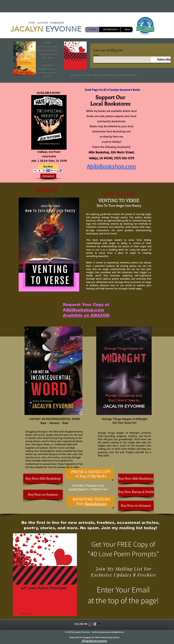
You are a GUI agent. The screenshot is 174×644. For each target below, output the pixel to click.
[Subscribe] (161, 60)
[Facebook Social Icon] (95, 624)
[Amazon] (48, 176)
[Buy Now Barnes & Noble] (136, 492)
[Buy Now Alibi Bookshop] (43, 479)
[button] (48, 168)
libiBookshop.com (85, 310)
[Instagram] (90, 624)
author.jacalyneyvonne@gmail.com (108, 632)
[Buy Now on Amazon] (43, 495)
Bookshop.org (96, 503)
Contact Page (77, 489)
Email (96, 55)
